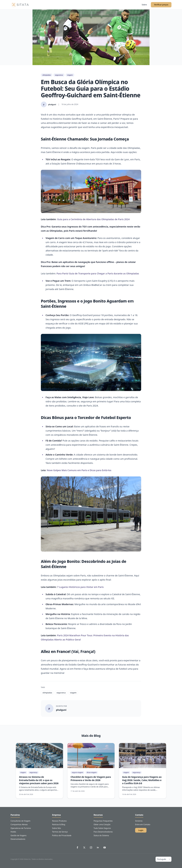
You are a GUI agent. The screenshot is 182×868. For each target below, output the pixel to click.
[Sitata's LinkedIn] (98, 848)
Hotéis (13, 832)
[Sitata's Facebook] (77, 848)
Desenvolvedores (18, 839)
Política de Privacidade (62, 835)
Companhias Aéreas (19, 824)
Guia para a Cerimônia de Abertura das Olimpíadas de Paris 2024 (93, 219)
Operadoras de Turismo (21, 828)
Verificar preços (161, 5)
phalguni (61, 710)
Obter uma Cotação (102, 824)
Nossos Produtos (59, 821)
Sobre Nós (57, 828)
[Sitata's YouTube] (105, 848)
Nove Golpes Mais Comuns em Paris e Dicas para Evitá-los (79, 470)
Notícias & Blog (59, 824)
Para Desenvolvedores (103, 832)
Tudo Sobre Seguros (102, 828)
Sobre (144, 5)
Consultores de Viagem (20, 821)
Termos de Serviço (60, 832)
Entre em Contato (143, 824)
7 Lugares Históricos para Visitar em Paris (80, 587)
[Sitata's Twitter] (84, 848)
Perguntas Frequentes (103, 821)
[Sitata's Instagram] (91, 848)
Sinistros (139, 821)
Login (141, 830)
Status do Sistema (101, 835)
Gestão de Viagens (19, 835)
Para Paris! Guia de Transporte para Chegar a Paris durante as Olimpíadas (98, 273)
